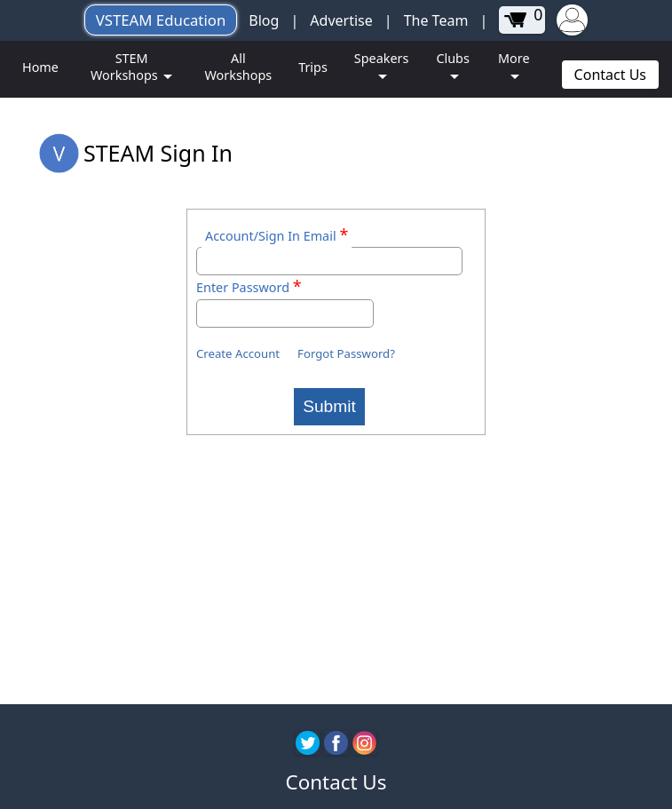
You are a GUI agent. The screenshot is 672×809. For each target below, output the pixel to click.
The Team (436, 20)
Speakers (382, 58)
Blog (264, 20)
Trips (313, 67)
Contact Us (610, 75)
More (514, 58)
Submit (329, 406)
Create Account (238, 353)
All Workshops (238, 67)
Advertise (341, 20)
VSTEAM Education (161, 20)
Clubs (452, 58)
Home (40, 67)
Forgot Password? (346, 353)
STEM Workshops (126, 67)
